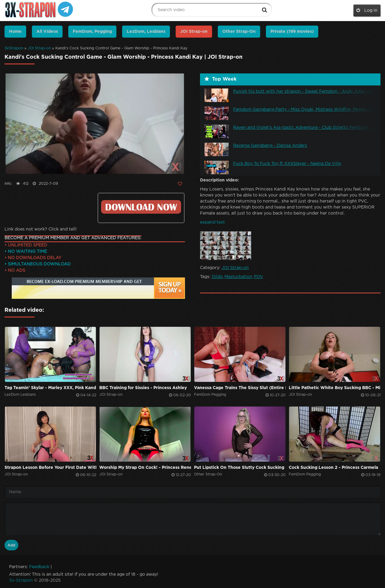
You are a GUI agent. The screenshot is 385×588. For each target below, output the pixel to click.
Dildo (217, 277)
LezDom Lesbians (20, 395)
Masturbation (238, 277)
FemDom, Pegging (92, 32)
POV (259, 277)
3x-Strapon (21, 580)
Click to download (141, 207)
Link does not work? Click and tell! (41, 229)
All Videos (47, 32)
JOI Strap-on (39, 48)
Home (15, 32)
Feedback (39, 567)
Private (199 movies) (292, 32)
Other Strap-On (239, 32)
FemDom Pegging (210, 395)
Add (11, 545)
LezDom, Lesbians (146, 32)
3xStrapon (14, 48)
